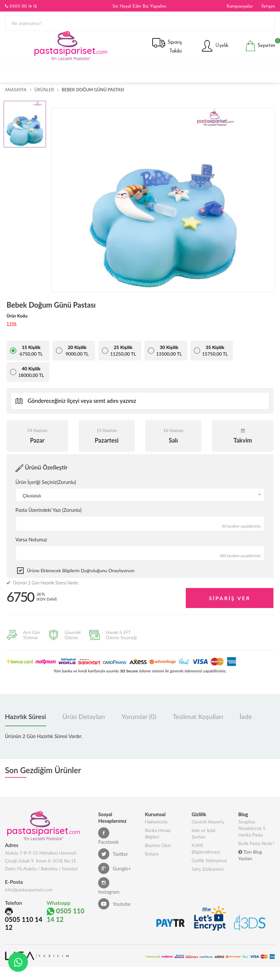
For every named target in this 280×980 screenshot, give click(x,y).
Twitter (113, 854)
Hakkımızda (156, 822)
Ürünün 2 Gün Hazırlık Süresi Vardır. (43, 583)
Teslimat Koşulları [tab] (198, 716)
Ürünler (44, 90)
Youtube (114, 904)
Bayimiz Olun (158, 845)
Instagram (109, 886)
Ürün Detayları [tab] (84, 716)
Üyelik (215, 46)
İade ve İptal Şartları (204, 833)
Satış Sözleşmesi (208, 869)
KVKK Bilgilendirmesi (206, 849)
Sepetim (260, 46)
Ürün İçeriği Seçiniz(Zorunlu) (46, 482)
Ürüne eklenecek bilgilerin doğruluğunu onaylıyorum (81, 570)
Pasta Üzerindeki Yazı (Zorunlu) (48, 510)
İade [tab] (246, 716)
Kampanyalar (240, 6)
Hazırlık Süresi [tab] (25, 716)
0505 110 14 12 (21, 6)
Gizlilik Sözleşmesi (209, 860)
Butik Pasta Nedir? (256, 843)
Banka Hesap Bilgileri (158, 833)
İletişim (268, 6)
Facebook (108, 836)
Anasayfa (16, 90)
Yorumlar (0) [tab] (139, 716)
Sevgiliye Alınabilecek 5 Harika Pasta (252, 828)
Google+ (115, 868)
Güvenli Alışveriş (208, 822)
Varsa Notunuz (31, 539)
